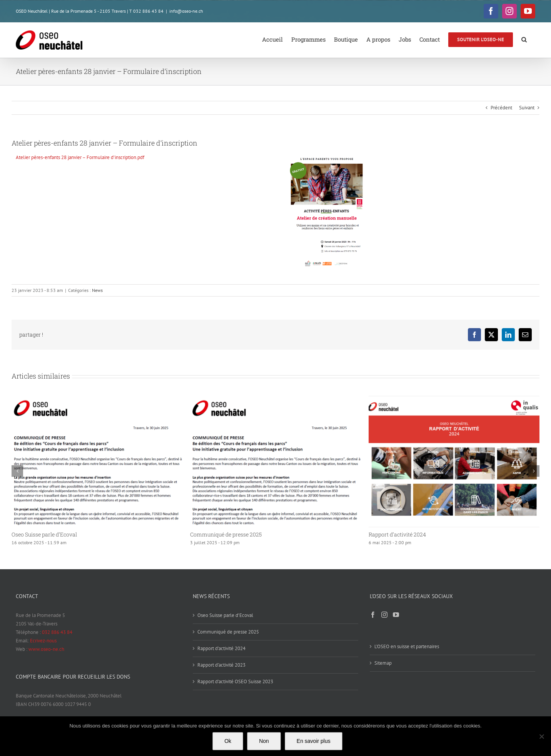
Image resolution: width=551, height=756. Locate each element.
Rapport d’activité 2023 (221, 665)
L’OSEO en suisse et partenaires (407, 646)
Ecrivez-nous (43, 641)
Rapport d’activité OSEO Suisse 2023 (235, 681)
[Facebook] (373, 615)
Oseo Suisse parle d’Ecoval (44, 534)
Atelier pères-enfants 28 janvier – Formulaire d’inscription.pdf (80, 157)
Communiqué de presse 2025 (226, 534)
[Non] (541, 736)
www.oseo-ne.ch (46, 649)
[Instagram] (384, 615)
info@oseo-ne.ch (186, 11)
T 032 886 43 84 (146, 11)
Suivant (527, 108)
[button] (524, 39)
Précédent (501, 108)
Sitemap (383, 663)
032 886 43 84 (57, 632)
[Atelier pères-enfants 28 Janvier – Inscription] (327, 156)
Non (264, 741)
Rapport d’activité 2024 (397, 534)
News (97, 290)
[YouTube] (396, 615)
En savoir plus (314, 741)
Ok (228, 741)
